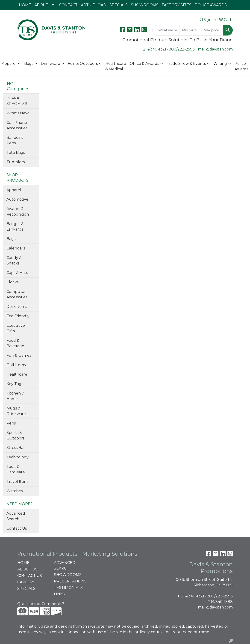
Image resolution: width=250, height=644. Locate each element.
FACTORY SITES (177, 5)
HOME (25, 5)
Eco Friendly (18, 316)
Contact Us (17, 528)
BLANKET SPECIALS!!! (17, 101)
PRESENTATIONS (70, 581)
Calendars (16, 248)
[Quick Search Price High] (212, 30)
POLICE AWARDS (211, 5)
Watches (15, 491)
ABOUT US (27, 569)
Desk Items (17, 307)
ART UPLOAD (94, 5)
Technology (18, 457)
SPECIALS (119, 5)
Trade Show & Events (186, 64)
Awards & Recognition (18, 212)
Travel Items (18, 482)
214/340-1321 (155, 49)
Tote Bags (16, 153)
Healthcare (17, 374)
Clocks (12, 282)
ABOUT (41, 5)
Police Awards (241, 66)
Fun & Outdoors (83, 64)
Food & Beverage (15, 343)
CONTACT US (30, 576)
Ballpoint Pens (15, 140)
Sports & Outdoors (15, 435)
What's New (18, 113)
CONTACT (68, 5)
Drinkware (50, 64)
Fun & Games (19, 355)
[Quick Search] (166, 30)
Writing (220, 64)
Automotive (17, 199)
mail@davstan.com (215, 49)
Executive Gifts (16, 328)
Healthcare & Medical (116, 66)
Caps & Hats (17, 273)
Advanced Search (16, 516)
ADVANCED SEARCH (65, 565)
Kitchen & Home (15, 396)
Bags (29, 64)
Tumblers (16, 162)
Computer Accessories (17, 294)
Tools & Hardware (16, 469)
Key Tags (15, 384)
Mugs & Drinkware (16, 411)
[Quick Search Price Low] (190, 30)
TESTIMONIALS (68, 588)
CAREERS (26, 582)
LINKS (59, 594)
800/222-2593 (182, 49)
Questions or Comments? (41, 604)
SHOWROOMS (145, 5)
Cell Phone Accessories (17, 125)
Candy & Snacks (14, 260)
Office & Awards (144, 64)
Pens (11, 423)
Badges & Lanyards (15, 227)
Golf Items (16, 365)
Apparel (9, 64)
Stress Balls (17, 448)
